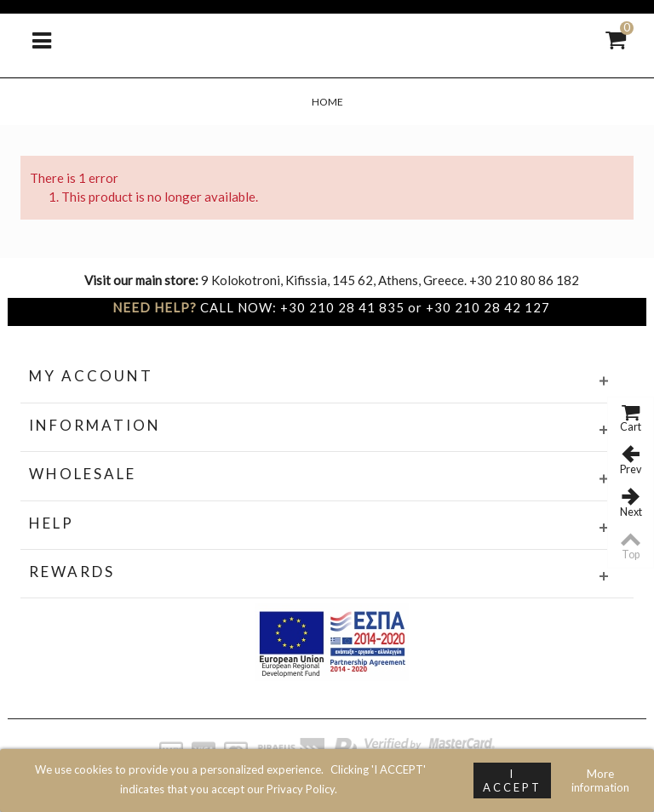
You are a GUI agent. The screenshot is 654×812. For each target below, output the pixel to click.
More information (600, 781)
